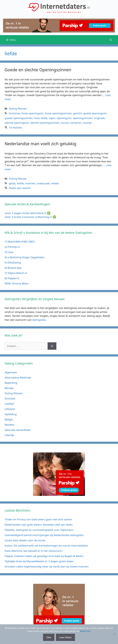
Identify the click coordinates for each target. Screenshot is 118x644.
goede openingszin (95, 113)
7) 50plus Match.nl (16, 273)
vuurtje (87, 123)
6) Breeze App (13, 268)
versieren (76, 123)
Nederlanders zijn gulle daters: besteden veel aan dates (39, 525)
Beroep (9, 388)
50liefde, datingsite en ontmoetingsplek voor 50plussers (39, 530)
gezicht (78, 113)
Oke (49, 637)
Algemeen (11, 372)
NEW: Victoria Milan (17, 283)
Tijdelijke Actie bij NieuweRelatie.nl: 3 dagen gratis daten (39, 561)
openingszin (64, 118)
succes (65, 123)
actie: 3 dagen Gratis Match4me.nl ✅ (27, 213)
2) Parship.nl (12, 247)
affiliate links (85, 631)
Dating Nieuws (18, 108)
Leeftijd (9, 404)
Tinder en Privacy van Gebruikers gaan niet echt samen (38, 519)
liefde (44, 118)
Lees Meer (65, 637)
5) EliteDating (13, 262)
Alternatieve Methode (18, 378)
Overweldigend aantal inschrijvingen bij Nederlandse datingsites (44, 535)
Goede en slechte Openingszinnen (38, 70)
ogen (52, 118)
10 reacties (15, 127)
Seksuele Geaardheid (18, 430)
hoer (37, 118)
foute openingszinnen (58, 113)
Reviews (10, 425)
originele (99, 118)
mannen (30, 183)
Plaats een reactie (20, 188)
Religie (9, 419)
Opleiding (11, 414)
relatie (55, 183)
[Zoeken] (52, 346)
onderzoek (43, 183)
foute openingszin (32, 113)
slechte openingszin (17, 123)
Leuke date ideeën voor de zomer (25, 540)
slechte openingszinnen (45, 123)
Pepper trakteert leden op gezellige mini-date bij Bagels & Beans (44, 556)
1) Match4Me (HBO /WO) (20, 242)
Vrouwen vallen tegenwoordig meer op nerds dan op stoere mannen (47, 566)
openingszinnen (83, 118)
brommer (14, 113)
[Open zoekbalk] (111, 40)
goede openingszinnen (19, 118)
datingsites (39, 320)
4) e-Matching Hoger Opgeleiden (25, 257)
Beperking (11, 383)
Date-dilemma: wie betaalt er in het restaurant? (33, 551)
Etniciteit (10, 398)
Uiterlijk (9, 435)
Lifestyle (10, 409)
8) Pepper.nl (12, 278)
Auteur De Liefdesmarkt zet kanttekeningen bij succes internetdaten (46, 546)
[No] (114, 634)
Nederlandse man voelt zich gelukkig (40, 144)
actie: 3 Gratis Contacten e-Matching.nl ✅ (30, 217)
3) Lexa (9, 252)
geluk (12, 183)
